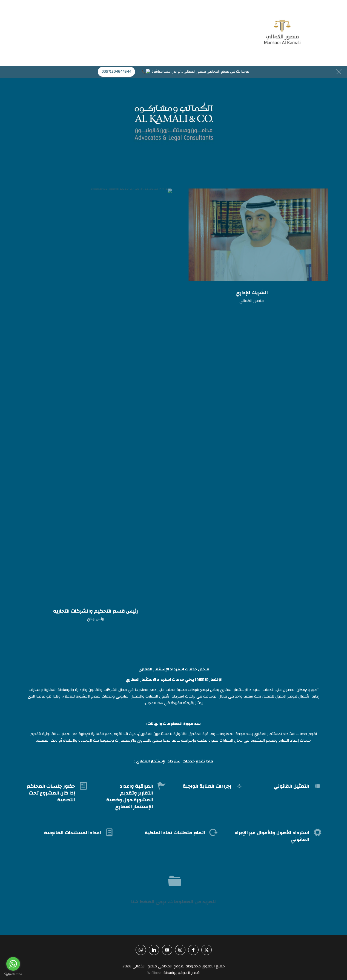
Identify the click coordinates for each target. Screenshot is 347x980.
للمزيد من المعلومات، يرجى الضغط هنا (173, 902)
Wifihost (154, 973)
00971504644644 (119, 72)
